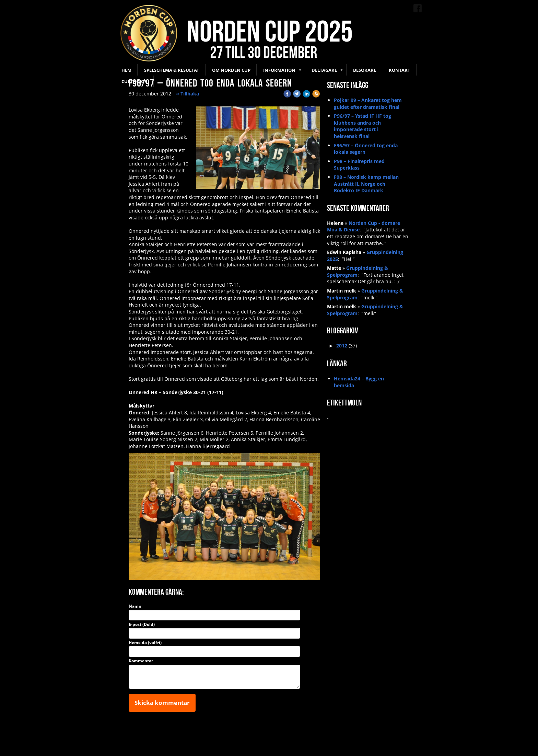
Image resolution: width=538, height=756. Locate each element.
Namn (135, 606)
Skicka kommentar (162, 703)
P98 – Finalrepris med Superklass (359, 165)
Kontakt (400, 70)
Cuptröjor (134, 81)
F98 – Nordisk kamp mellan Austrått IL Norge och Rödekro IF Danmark (366, 184)
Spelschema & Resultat (172, 70)
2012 (342, 346)
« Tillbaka (188, 94)
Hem (126, 70)
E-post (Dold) (142, 625)
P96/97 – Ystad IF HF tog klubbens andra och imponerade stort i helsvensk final (362, 126)
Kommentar (141, 661)
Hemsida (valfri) (145, 643)
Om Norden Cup (231, 70)
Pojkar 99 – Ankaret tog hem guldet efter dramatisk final (368, 104)
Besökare (365, 70)
